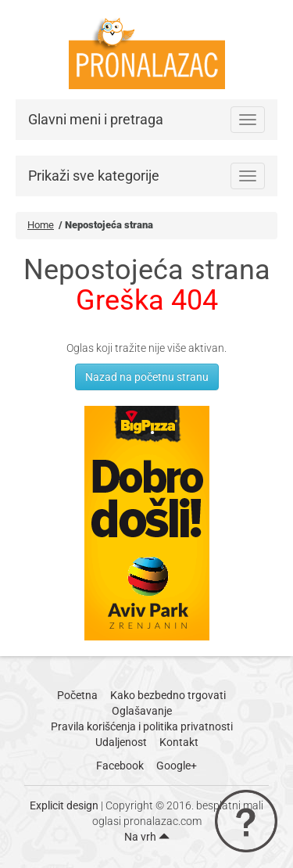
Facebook (120, 766)
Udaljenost (121, 742)
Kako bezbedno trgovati (168, 695)
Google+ (177, 766)
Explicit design (64, 805)
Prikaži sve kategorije (94, 176)
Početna (77, 695)
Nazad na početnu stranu (147, 377)
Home (41, 225)
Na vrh (147, 837)
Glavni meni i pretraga (96, 119)
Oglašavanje (142, 711)
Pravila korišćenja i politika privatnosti (142, 726)
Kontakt (179, 742)
